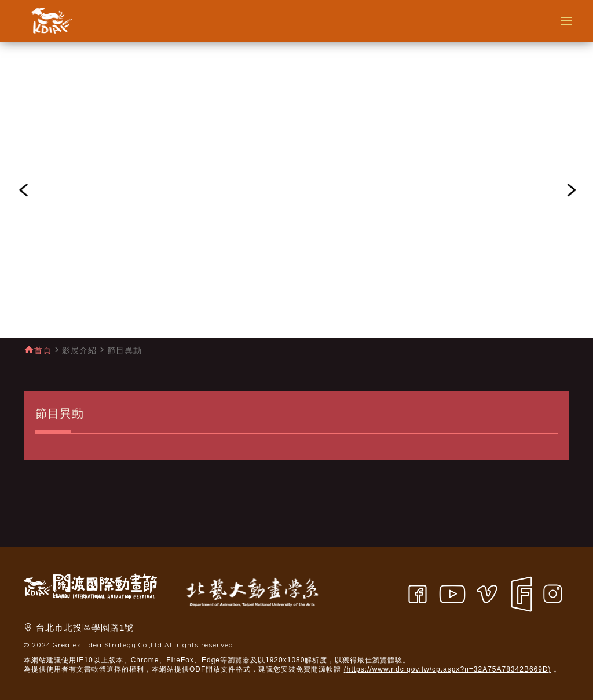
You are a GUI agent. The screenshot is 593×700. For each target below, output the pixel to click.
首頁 (43, 350)
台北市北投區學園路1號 (85, 627)
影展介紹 (79, 350)
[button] (23, 190)
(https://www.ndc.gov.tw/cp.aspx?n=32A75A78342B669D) (448, 669)
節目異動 (125, 350)
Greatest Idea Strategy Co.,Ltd (107, 645)
